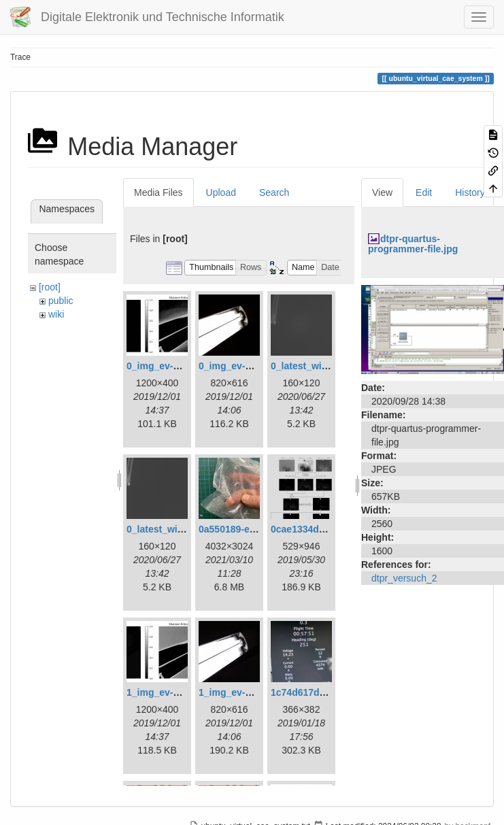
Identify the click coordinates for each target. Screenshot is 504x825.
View (382, 192)
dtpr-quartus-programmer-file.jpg (413, 244)
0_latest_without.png (174, 529)
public (61, 301)
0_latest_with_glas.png (323, 366)
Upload (221, 192)
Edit (424, 192)
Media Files (158, 192)
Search (274, 192)
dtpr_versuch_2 (404, 578)
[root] (50, 287)
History (470, 192)
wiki (56, 314)
